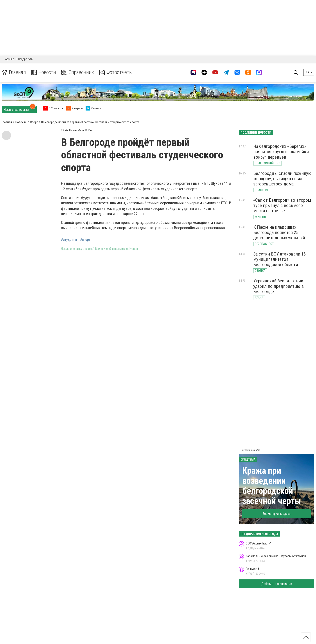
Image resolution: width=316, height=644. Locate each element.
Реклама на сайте (251, 450)
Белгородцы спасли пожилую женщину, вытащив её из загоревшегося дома (282, 179)
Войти (309, 72)
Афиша (10, 59)
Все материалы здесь (277, 514)
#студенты (69, 240)
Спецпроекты (25, 59)
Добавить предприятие (277, 584)
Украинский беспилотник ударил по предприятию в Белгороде (278, 286)
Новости (44, 72)
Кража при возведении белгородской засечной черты (272, 486)
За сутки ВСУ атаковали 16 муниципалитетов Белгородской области (279, 259)
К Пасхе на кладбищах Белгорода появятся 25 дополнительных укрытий (279, 232)
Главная (14, 72)
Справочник (78, 72)
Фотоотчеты (116, 72)
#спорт (85, 240)
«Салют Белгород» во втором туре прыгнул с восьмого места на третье (282, 205)
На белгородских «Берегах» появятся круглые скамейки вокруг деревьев (281, 152)
